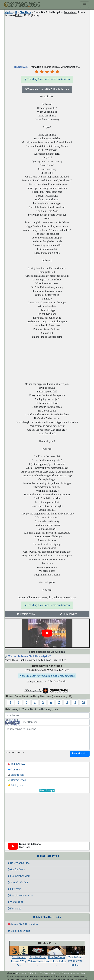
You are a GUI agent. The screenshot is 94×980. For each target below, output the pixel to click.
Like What (15, 889)
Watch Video (16, 764)
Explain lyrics (26, 614)
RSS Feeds (45, 973)
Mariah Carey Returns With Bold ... (75, 958)
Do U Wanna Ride (19, 863)
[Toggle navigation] (84, 5)
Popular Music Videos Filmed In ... (38, 958)
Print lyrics (15, 785)
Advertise (75, 973)
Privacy (23, 973)
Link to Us (56, 973)
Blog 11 (84, 973)
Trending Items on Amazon (47, 79)
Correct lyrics (68, 614)
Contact (65, 973)
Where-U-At (15, 902)
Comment (15, 770)
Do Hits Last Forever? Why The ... (19, 958)
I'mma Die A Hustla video (24, 924)
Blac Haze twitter (19, 931)
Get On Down (16, 869)
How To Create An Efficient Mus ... (57, 958)
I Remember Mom (19, 876)
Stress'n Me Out (18, 883)
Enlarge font (16, 775)
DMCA (31, 973)
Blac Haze (25, 12)
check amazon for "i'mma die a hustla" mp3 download (47, 676)
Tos (37, 973)
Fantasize (15, 909)
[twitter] (17, 973)
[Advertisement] (47, 40)
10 (83, 702)
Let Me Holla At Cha (20, 896)
